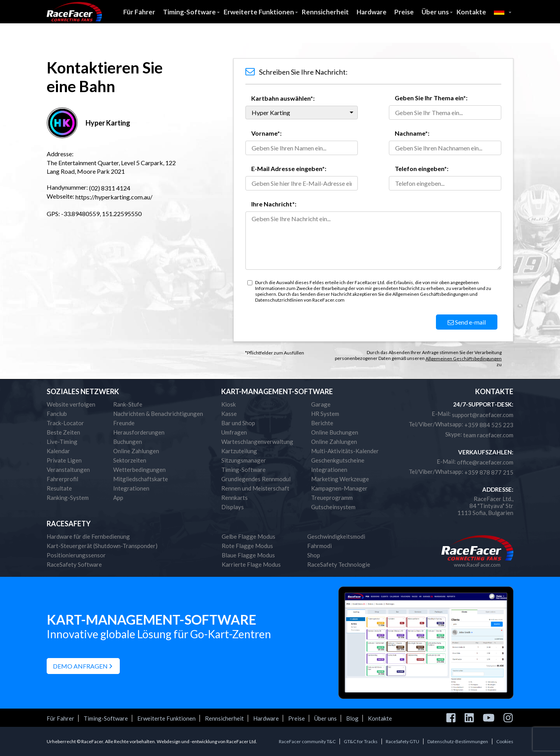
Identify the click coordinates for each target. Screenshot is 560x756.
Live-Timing (62, 442)
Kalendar (58, 451)
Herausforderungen (139, 432)
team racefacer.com (488, 435)
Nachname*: (412, 133)
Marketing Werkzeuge (340, 479)
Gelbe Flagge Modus (248, 536)
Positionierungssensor (76, 555)
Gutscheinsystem (333, 507)
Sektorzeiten (130, 460)
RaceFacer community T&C (307, 741)
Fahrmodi (319, 546)
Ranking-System (68, 498)
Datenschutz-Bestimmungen (458, 741)
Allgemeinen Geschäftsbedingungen (464, 359)
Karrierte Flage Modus (251, 564)
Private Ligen (64, 460)
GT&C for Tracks (361, 741)
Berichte (322, 423)
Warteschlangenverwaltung (257, 442)
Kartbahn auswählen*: (283, 98)
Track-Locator (65, 423)
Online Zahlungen (136, 451)
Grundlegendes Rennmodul (256, 479)
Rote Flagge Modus (247, 546)
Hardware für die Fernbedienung (88, 536)
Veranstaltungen (68, 470)
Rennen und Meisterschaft (255, 488)
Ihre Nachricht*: (274, 204)
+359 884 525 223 (489, 425)
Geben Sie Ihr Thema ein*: (431, 98)
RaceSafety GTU (402, 741)
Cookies (505, 741)
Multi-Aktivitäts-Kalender (345, 451)
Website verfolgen (71, 404)
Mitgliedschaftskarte (141, 479)
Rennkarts (234, 498)
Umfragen (234, 432)
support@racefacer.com (483, 415)
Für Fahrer (139, 12)
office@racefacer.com (485, 462)
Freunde (124, 423)
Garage (321, 404)
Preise (404, 12)
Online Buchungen (335, 432)
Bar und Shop (238, 423)
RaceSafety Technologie (339, 564)
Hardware (372, 12)
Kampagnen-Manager (339, 488)
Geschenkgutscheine (338, 460)
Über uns (435, 12)
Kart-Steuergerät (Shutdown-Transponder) (102, 546)
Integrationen (131, 488)
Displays (233, 507)
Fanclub (57, 414)
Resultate (59, 488)
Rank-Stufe (128, 404)
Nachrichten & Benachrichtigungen (158, 414)
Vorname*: (266, 133)
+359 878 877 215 (489, 472)
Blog (352, 718)
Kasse (229, 414)
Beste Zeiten (63, 432)
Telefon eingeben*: (422, 168)
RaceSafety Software (74, 564)
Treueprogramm (332, 498)
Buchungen (128, 442)
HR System (325, 414)
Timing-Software (189, 12)
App (118, 498)
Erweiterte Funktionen (259, 12)
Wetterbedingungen (139, 470)
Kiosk (228, 404)
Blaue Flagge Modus (248, 555)
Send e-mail (467, 322)
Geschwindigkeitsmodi (336, 536)
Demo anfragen (80, 666)
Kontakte (471, 12)
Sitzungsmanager (244, 460)
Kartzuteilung (239, 451)
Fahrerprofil (62, 479)
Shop (314, 555)
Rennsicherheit (325, 12)
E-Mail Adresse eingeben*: (289, 168)
